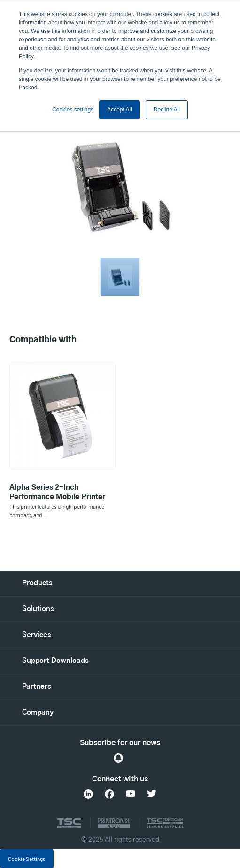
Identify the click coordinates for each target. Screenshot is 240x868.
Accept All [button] (120, 110)
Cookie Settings (27, 859)
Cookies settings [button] (73, 110)
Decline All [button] (167, 110)
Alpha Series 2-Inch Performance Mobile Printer (57, 492)
